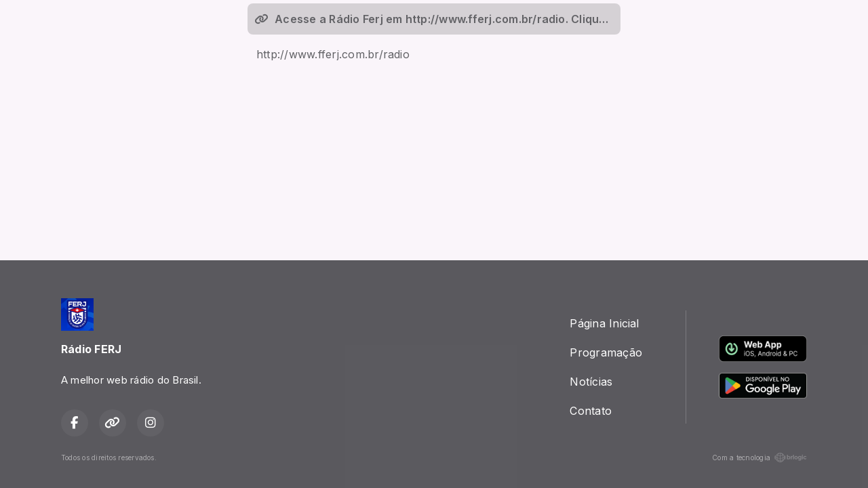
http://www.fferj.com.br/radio (333, 54)
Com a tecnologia (759, 457)
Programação (606, 352)
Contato (591, 411)
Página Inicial (604, 323)
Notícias (591, 382)
